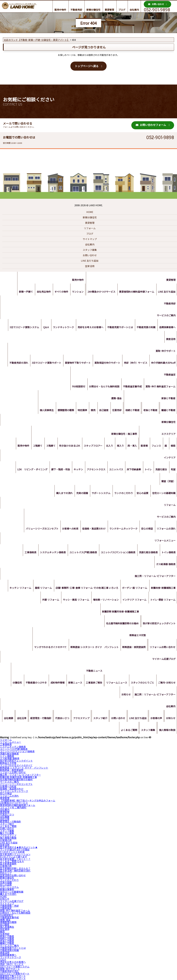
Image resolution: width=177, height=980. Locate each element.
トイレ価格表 (168, 553)
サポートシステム (99, 494)
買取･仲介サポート (165, 352)
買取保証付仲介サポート (106, 364)
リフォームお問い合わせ (162, 648)
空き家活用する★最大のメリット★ (19, 847)
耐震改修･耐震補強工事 (163, 589)
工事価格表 (28, 553)
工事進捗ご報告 (92, 684)
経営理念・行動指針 (51, 719)
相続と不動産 (131, 411)
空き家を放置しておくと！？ (15, 859)
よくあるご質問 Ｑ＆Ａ (12, 861)
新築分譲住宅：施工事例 (122, 435)
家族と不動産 (168, 399)
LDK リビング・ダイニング (28, 470)
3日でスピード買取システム (21, 328)
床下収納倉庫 (132, 470)
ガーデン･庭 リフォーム (134, 589)
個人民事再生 (42, 411)
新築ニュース (73, 684)
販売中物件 (60, 10)
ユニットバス (114, 470)
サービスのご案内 (166, 316)
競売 (90, 411)
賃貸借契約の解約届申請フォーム (136, 293)
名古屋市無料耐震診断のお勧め (122, 624)
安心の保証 (146, 530)
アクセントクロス (93, 470)
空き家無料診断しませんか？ (15, 868)
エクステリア (168, 435)
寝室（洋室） (168, 482)
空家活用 (90, 266)
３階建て (46, 447)
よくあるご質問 (128, 731)
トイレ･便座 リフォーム (163, 601)
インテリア (169, 459)
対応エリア (6, 873)
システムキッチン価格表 (51, 553)
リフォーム (90, 228)
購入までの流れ (61, 494)
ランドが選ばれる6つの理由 (15, 850)
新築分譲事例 (7, 889)
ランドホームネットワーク (122, 530)
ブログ (122, 10)
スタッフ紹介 (112, 719)
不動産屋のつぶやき (33, 684)
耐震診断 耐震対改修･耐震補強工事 (120, 613)
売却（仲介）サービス (135, 364)
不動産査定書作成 (132, 388)
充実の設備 (80, 494)
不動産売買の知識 (145, 328)
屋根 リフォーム (42, 589)
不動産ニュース (92, 672)
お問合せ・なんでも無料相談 (103, 388)
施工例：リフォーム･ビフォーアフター (155, 577)
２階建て (32, 447)
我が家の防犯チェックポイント (159, 624)
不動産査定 (169, 376)
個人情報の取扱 (167, 731)
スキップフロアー (89, 447)
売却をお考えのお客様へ (89, 328)
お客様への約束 (68, 530)
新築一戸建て (23, 293)
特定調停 (79, 411)
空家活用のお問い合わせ (13, 875)
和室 (173, 470)
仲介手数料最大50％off (163, 364)
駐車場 (142, 447)
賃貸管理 (109, 10)
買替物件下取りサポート (76, 364)
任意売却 (115, 411)
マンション (76, 293)
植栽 (173, 447)
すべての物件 (59, 293)
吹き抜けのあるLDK (65, 447)
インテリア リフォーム (134, 601)
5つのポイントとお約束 (12, 852)
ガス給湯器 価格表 (165, 565)
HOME (90, 212)
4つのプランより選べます (14, 857)
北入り (106, 447)
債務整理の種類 (62, 411)
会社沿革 (31, 719)
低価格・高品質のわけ (92, 530)
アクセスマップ (92, 719)
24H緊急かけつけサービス (100, 293)
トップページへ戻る (87, 66)
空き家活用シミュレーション (15, 854)
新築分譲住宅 (93, 10)
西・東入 (130, 447)
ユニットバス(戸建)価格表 (81, 553)
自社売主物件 (41, 293)
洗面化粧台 (160, 470)
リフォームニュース (115, 684)
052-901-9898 (157, 10)
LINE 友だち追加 (90, 261)
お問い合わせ (156, 4)
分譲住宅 (13, 684)
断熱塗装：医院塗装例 (133, 648)
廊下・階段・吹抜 (57, 470)
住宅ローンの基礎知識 (163, 494)
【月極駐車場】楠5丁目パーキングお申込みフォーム (28, 800)
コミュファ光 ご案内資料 (13, 807)
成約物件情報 (55, 684)
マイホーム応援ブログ (164, 660)
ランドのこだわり (122, 494)
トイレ (147, 470)
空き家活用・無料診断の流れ (15, 871)
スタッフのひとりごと (142, 684)
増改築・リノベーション (105, 601)
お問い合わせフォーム (151, 125)
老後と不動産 (150, 411)
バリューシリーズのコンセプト (39, 530)
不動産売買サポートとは (119, 328)
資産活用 (170, 340)
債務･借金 (115, 399)
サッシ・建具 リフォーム (74, 601)
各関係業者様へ (167, 328)
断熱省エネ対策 (137, 636)
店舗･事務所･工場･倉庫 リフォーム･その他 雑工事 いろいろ (86, 589)
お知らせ (125, 696)
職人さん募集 (7, 833)
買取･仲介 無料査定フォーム (160, 388)
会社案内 (134, 10)
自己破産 (101, 411)
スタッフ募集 (90, 250)
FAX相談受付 (77, 388)
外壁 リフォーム (48, 601)
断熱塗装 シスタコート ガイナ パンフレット (93, 648)
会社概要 (17, 719)
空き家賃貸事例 (8, 864)
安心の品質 (142, 494)
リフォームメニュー (165, 542)
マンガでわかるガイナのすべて (49, 648)
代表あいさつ (73, 719)
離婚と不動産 (168, 411)
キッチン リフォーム (18, 589)
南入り (117, 447)
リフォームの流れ (166, 530)
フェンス (155, 447)
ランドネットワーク (61, 328)
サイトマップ (90, 239)
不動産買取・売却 (9, 906)
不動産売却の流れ (16, 364)
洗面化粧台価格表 (148, 553)
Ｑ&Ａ (43, 328)
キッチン (75, 470)
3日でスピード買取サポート (44, 364)
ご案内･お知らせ (166, 684)
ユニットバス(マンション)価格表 (117, 553)
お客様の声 (169, 719)
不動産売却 (76, 10)
